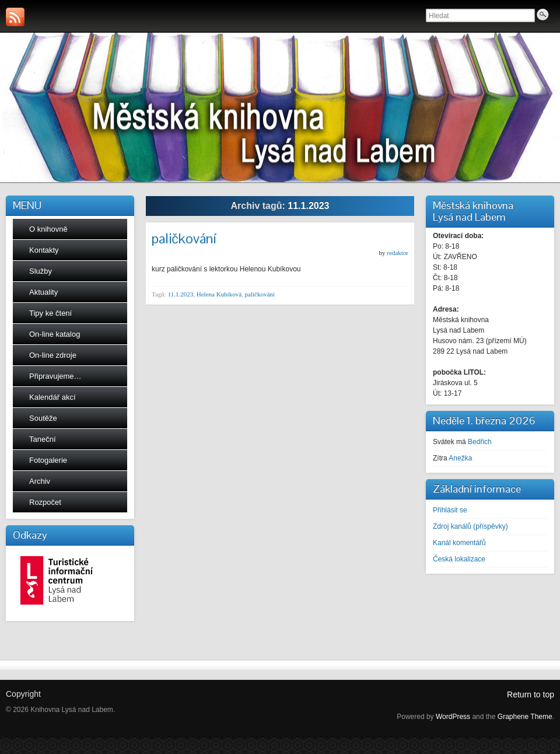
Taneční (43, 439)
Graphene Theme (525, 717)
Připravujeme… (55, 376)
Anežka (460, 458)
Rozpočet (45, 502)
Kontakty (44, 250)
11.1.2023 (181, 294)
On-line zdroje (53, 355)
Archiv (40, 481)
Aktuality (43, 292)
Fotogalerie (48, 460)
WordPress (453, 717)
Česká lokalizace (459, 559)
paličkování (184, 238)
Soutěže (43, 418)
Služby (41, 271)
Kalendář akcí (52, 397)
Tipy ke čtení (50, 313)
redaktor (398, 253)
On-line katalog (55, 334)
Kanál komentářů (459, 543)
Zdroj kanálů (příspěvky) (470, 526)
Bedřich (480, 442)
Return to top (531, 694)
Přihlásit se (450, 510)
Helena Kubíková (219, 294)
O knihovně (48, 229)
